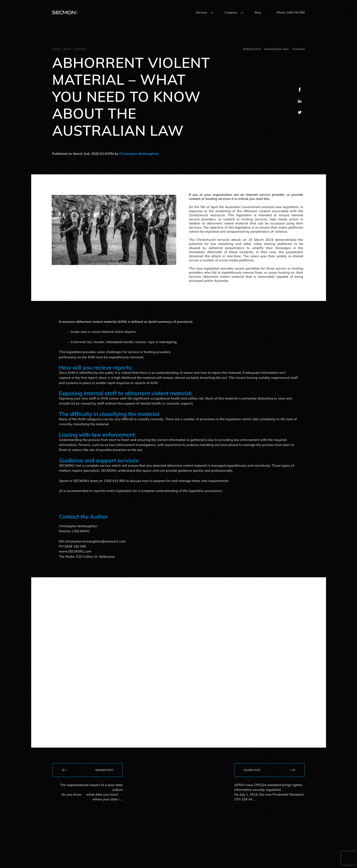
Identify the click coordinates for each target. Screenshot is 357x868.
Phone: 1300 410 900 (291, 12)
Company (231, 12)
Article (81, 49)
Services (202, 12)
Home (56, 49)
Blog (258, 12)
